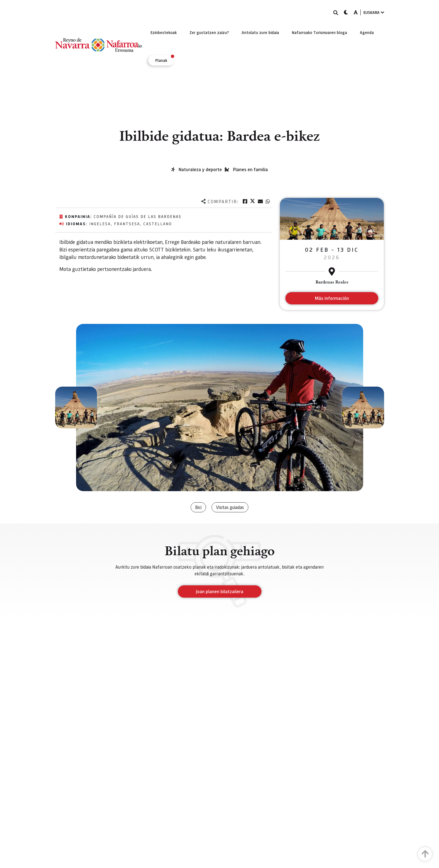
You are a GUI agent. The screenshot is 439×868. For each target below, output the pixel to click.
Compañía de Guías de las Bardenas (138, 216)
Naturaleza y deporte (200, 169)
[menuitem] (164, 32)
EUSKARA (374, 12)
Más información (332, 298)
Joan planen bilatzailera (219, 591)
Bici (198, 507)
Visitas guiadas (230, 507)
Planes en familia (250, 169)
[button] (76, 408)
